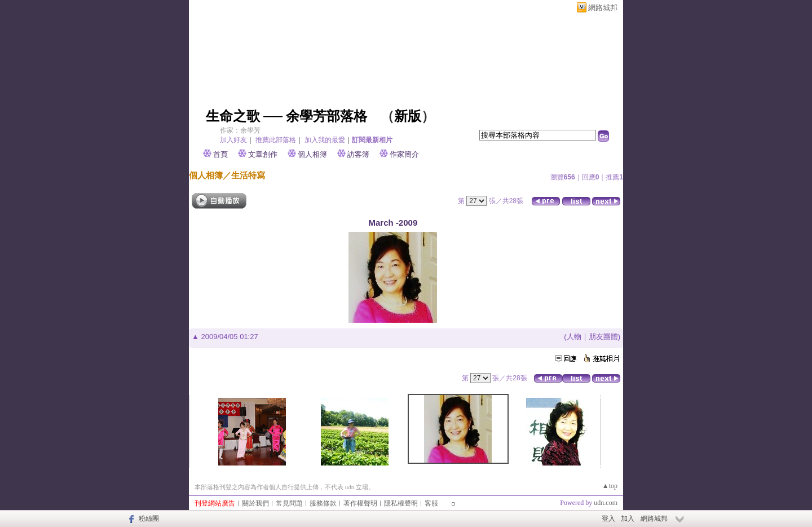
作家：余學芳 (240, 130)
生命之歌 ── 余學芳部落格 (286, 116)
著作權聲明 (360, 503)
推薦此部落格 (276, 140)
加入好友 (233, 140)
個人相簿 (312, 154)
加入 (628, 519)
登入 (608, 519)
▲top (610, 486)
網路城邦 (603, 8)
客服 (431, 503)
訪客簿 (358, 154)
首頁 (220, 154)
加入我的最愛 (325, 140)
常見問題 (289, 503)
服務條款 (323, 503)
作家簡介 (404, 154)
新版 (408, 116)
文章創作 (263, 154)
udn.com (606, 503)
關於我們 (255, 503)
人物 (574, 337)
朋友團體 (603, 337)
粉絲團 (149, 519)
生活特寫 (248, 175)
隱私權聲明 (401, 503)
